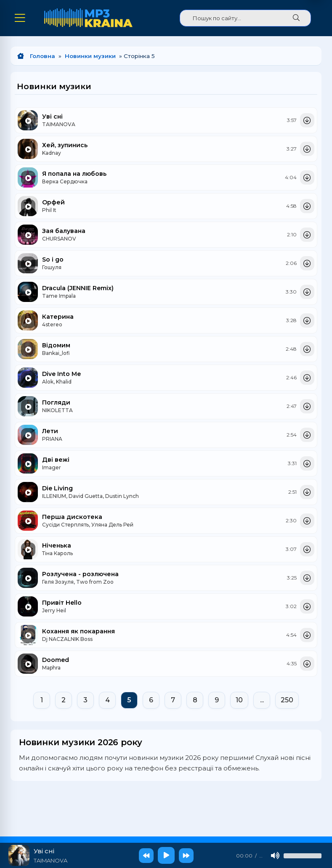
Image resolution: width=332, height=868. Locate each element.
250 (287, 699)
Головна (42, 55)
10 (239, 699)
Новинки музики (90, 55)
